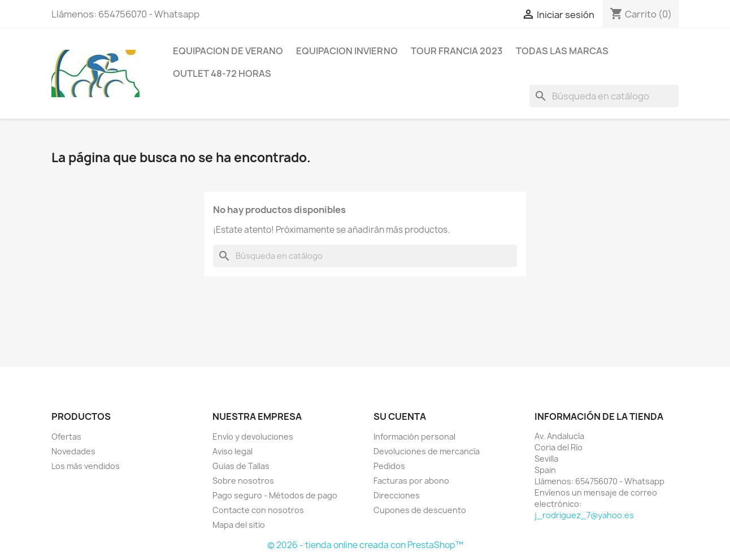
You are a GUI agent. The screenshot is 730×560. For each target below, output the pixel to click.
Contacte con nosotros (258, 510)
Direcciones (397, 495)
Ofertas (66, 437)
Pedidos (389, 466)
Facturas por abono (411, 481)
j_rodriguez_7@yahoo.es (584, 515)
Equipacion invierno (347, 51)
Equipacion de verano (228, 51)
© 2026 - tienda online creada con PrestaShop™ (365, 545)
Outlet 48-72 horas (222, 73)
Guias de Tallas (241, 466)
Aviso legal (233, 451)
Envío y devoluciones (253, 437)
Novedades (73, 451)
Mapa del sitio (239, 525)
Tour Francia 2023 (457, 51)
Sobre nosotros (243, 481)
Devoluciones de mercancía (427, 451)
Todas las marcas (562, 51)
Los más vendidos (86, 466)
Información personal (414, 437)
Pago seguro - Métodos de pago (275, 495)
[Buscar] (604, 96)
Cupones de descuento (420, 510)
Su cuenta (400, 416)
